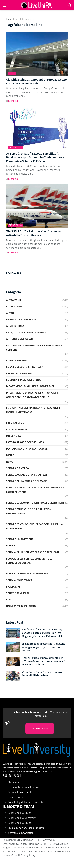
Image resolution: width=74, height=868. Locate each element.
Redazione (13, 101)
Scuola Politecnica (19, 580)
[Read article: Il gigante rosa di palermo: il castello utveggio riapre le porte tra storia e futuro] (13, 647)
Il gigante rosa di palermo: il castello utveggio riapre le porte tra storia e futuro (44, 647)
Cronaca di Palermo (20, 373)
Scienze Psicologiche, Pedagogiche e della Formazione (34, 526)
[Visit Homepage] (37, 5)
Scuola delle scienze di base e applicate (33, 552)
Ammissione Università (21, 319)
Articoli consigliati (20, 339)
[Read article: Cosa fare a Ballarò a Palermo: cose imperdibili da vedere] (13, 676)
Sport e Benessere (18, 593)
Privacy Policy (28, 855)
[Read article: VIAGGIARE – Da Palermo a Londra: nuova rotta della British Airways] (37, 206)
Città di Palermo (17, 360)
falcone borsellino (31, 19)
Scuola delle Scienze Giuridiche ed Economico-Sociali (29, 561)
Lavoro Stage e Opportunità (25, 442)
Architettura (15, 326)
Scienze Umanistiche (20, 539)
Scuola (11, 546)
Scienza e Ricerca (17, 468)
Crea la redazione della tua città (26, 828)
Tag (17, 19)
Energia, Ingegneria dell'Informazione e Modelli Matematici (33, 410)
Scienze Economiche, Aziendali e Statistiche (35, 503)
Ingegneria (13, 436)
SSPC (9, 600)
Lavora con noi (16, 797)
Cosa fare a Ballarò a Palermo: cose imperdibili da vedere (43, 674)
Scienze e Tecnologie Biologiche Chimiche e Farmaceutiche (35, 490)
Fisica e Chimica (17, 429)
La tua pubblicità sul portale (24, 787)
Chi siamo (13, 782)
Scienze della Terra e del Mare (26, 481)
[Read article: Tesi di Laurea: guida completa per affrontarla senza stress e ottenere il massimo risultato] (13, 661)
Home (9, 19)
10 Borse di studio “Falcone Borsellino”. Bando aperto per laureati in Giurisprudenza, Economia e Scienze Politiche (35, 158)
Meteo (10, 455)
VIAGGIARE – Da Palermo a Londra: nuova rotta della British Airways (34, 234)
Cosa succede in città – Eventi (26, 367)
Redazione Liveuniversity (22, 818)
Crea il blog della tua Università (26, 802)
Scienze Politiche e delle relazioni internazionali (29, 511)
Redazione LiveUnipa (20, 823)
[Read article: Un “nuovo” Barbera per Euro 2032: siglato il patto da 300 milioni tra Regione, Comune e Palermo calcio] (13, 633)
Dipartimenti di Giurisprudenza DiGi (30, 386)
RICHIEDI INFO (40, 728)
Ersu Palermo (15, 423)
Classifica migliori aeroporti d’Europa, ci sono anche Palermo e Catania (36, 82)
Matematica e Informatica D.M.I (27, 449)
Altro (10, 313)
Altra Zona (15, 225)
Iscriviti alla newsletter (20, 833)
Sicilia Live (13, 587)
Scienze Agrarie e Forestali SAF (27, 475)
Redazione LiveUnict (19, 813)
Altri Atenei (16, 147)
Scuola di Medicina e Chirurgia (27, 574)
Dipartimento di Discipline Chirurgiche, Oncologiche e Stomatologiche (33, 395)
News (12, 73)
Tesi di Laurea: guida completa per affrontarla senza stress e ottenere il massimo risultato (44, 661)
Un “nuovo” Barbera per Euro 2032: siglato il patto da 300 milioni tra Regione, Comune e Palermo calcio (43, 633)
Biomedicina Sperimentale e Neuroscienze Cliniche (34, 347)
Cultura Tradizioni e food (24, 380)
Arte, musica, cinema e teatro (26, 332)
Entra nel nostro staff (20, 792)
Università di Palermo (21, 606)
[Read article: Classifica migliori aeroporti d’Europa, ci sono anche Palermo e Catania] (37, 54)
